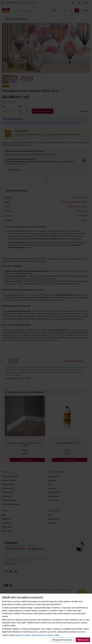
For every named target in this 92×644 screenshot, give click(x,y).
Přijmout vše (83, 640)
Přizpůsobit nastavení (62, 640)
